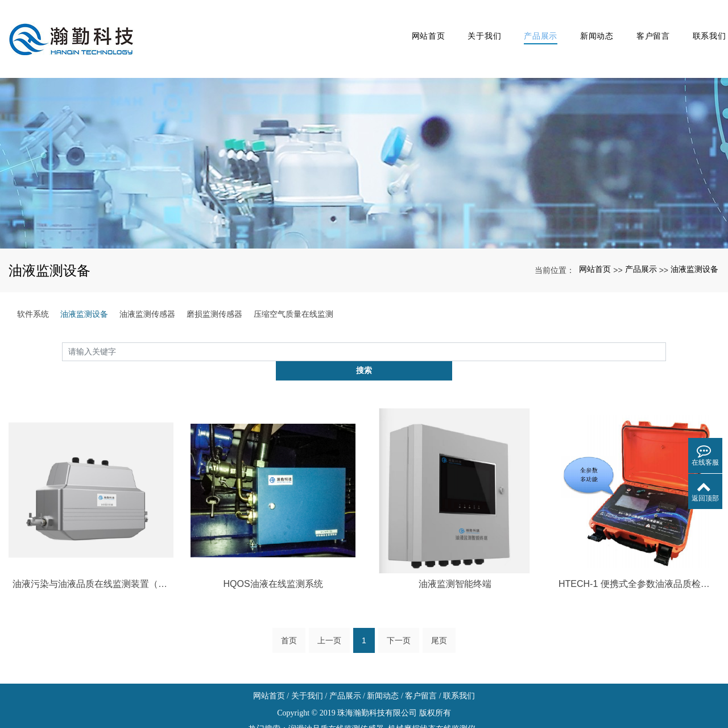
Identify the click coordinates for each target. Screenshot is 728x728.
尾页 (439, 596)
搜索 (666, 325)
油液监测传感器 (147, 287)
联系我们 (700, 25)
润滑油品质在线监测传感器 (336, 684)
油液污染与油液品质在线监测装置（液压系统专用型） (91, 538)
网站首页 (396, 25)
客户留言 (640, 25)
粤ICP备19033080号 (364, 716)
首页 (289, 596)
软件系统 (33, 287)
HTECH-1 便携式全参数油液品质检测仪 (637, 538)
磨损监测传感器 (214, 287)
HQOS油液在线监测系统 (273, 538)
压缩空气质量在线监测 (293, 287)
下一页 (399, 596)
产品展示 (517, 25)
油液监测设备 (694, 243)
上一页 (329, 596)
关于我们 (456, 25)
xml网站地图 (364, 700)
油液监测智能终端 (455, 538)
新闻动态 (578, 25)
